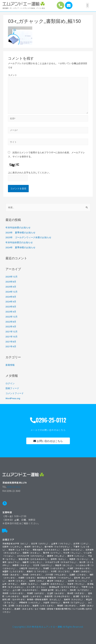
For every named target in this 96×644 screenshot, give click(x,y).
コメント (12, 75)
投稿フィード (12, 388)
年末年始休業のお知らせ (18, 228)
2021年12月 (12, 332)
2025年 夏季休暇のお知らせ (21, 233)
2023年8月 (11, 307)
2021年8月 (11, 342)
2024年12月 (12, 292)
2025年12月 (12, 277)
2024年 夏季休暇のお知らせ (21, 247)
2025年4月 (11, 287)
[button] (87, 5)
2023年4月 (11, 312)
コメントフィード (15, 393)
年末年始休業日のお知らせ (19, 242)
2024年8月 (11, 297)
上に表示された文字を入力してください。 (30, 173)
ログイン (10, 383)
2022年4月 (11, 327)
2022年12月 (12, 317)
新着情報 (10, 365)
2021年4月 (11, 346)
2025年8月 (11, 282)
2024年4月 (11, 302)
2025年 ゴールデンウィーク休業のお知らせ (28, 237)
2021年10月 (12, 337)
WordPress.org (13, 398)
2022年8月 (11, 322)
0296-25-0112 (14, 487)
